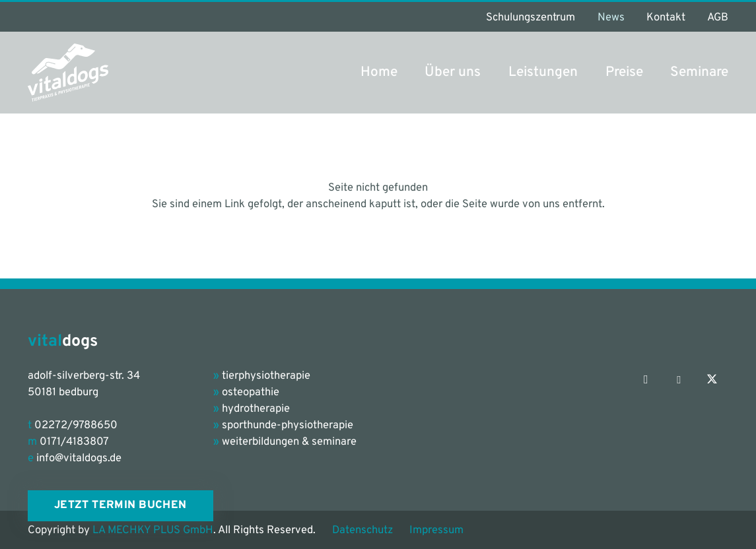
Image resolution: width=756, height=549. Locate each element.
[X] (712, 380)
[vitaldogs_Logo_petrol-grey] (68, 73)
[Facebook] (679, 380)
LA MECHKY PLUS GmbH (153, 530)
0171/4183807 (74, 442)
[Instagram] (646, 380)
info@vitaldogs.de (79, 458)
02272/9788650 (76, 425)
